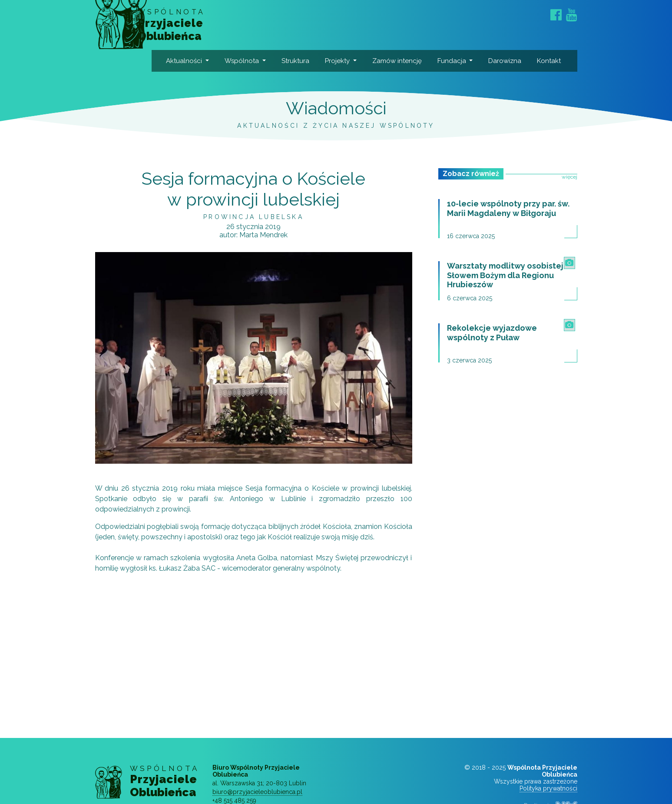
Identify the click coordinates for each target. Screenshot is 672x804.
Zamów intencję (393, 72)
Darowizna (513, 61)
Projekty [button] (346, 61)
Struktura (304, 61)
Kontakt (558, 61)
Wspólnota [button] (250, 61)
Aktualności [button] (193, 61)
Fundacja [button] (460, 61)
